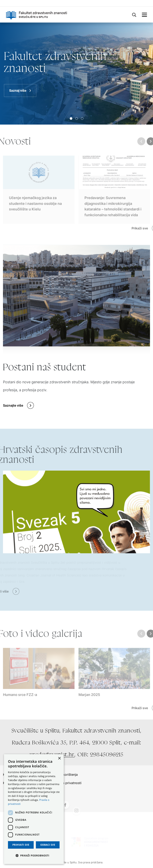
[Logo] (36, 15)
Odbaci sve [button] (48, 845)
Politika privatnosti (67, 783)
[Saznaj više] (76, 74)
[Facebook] (65, 816)
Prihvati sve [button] (21, 845)
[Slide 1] (77, 118)
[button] (34, 856)
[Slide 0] (71, 118)
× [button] (59, 758)
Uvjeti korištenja (65, 775)
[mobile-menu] (144, 15)
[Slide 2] (82, 118)
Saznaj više (18, 90)
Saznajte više (13, 405)
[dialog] (34, 809)
